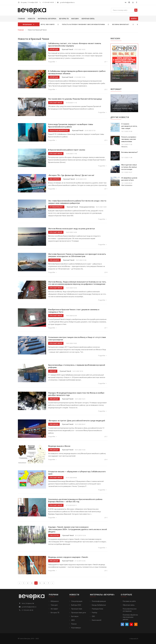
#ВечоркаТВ (55, 179)
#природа (54, 49)
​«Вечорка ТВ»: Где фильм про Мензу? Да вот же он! (71, 175)
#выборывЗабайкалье (59, 130)
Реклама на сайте (129, 601)
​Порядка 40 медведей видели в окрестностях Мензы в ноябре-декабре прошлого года (76, 394)
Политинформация (99, 601)
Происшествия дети (79, 613)
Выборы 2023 (76, 605)
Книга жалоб (97, 620)
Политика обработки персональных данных (130, 617)
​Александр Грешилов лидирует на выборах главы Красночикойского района (71, 125)
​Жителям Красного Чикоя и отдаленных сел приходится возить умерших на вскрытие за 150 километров (77, 255)
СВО (93, 616)
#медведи (54, 399)
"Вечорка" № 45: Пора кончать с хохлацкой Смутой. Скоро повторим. (124, 76)
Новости (31, 19)
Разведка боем (97, 609)
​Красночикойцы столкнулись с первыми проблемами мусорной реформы (77, 366)
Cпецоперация (77, 601)
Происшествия (77, 609)
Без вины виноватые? (120, 24)
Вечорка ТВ (64, 19)
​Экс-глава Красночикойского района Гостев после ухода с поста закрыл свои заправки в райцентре (77, 202)
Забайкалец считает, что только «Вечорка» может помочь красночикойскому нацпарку (75, 45)
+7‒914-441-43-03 (48, 2)
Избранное (55, 601)
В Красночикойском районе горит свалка (67, 150)
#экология (54, 535)
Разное (74, 624)
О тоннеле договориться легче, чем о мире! (129, 126)
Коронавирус (76, 628)
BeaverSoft (134, 639)
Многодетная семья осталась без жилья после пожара (129, 167)
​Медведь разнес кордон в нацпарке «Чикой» (68, 557)
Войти (134, 19)
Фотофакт (54, 609)
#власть (124, 147)
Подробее (53, 62)
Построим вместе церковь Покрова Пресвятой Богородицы (75, 99)
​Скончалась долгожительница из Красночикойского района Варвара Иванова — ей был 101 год (75, 500)
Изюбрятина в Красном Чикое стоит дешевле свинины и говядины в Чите (74, 311)
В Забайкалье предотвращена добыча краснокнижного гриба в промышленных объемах (77, 72)
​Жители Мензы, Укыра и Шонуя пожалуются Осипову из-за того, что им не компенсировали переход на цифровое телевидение (77, 283)
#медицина (54, 260)
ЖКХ (73, 620)
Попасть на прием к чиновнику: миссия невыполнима (83, 24)
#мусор (53, 371)
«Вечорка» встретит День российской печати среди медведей (77, 421)
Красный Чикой (68, 49)
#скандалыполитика (87, 207)
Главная (21, 19)
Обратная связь (88, 19)
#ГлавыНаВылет (56, 207)
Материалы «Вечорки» (47, 19)
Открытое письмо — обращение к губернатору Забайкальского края (77, 473)
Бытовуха (75, 616)
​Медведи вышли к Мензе (59, 446)
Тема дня (54, 605)
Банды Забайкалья (99, 605)
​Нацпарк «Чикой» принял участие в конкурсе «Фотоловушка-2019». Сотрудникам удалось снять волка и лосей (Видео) (78, 529)
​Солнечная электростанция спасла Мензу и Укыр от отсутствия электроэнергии (77, 338)
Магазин (75, 19)
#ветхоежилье (127, 185)
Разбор (95, 613)
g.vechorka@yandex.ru (67, 2)
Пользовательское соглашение (130, 610)
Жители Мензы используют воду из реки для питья (71, 229)
